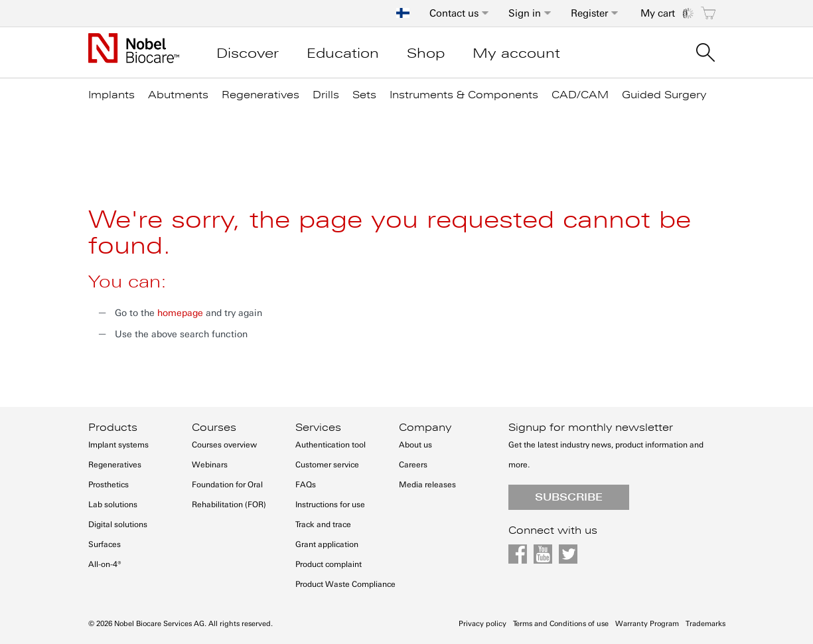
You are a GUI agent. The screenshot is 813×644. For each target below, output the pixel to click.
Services (318, 428)
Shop (426, 53)
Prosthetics (109, 485)
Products (113, 428)
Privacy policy (482, 624)
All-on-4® (105, 564)
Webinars (210, 465)
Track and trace (323, 524)
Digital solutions (118, 524)
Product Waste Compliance (345, 584)
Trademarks (705, 624)
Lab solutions (113, 505)
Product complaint (329, 564)
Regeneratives (115, 465)
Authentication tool (331, 445)
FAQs (306, 485)
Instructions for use (330, 505)
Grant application (327, 544)
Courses (214, 428)
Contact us (454, 13)
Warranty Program (647, 624)
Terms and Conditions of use (561, 624)
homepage (180, 313)
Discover (248, 53)
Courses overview (224, 445)
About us (415, 445)
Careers (413, 465)
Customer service (327, 465)
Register (589, 13)
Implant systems (118, 445)
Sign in (525, 13)
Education (343, 53)
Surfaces (105, 544)
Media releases (427, 485)
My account (516, 53)
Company (425, 428)
